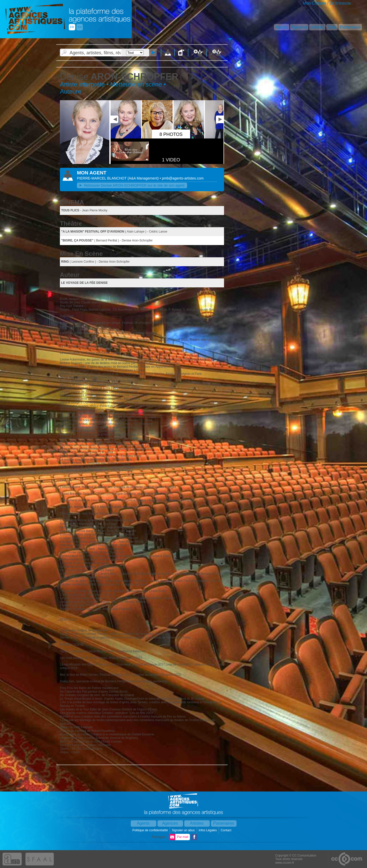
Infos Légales (208, 830)
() (143, 178)
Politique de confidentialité (150, 830)
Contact (226, 830)
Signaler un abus (184, 830)
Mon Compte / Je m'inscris (327, 3)
